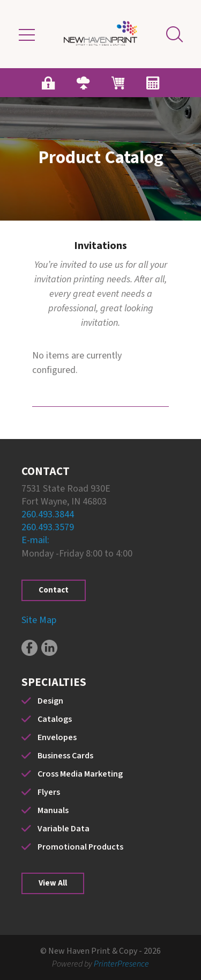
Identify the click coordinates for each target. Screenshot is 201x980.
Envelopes (57, 737)
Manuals (53, 810)
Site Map (39, 620)
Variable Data (64, 829)
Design (50, 701)
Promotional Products (80, 847)
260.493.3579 (48, 527)
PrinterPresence (121, 964)
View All (53, 883)
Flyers (49, 792)
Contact (54, 590)
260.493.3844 (48, 514)
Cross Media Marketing (80, 774)
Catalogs (55, 719)
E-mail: (35, 540)
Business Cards (65, 756)
